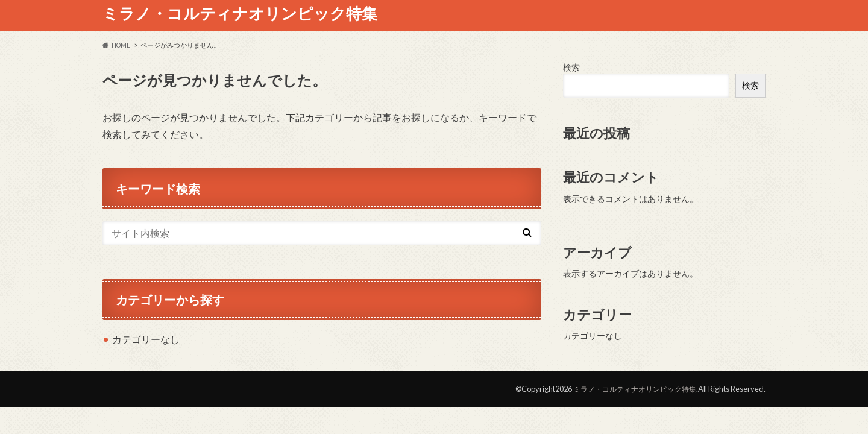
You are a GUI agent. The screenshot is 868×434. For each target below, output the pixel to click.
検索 (571, 67)
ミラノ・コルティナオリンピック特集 (240, 13)
